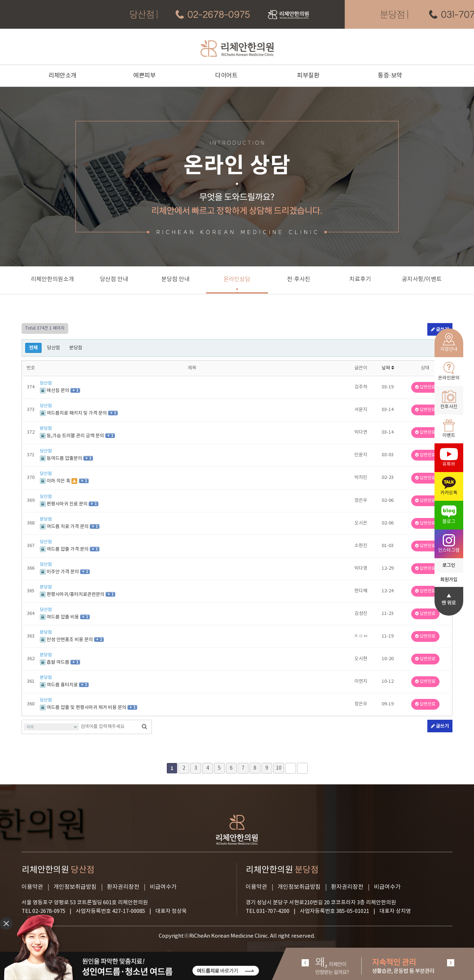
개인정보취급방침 (75, 887)
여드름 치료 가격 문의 (65, 527)
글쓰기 (440, 726)
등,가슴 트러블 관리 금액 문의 (73, 436)
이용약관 (32, 887)
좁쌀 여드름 (55, 662)
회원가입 (449, 580)
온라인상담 (237, 279)
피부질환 (308, 76)
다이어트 (226, 76)
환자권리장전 (123, 887)
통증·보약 (390, 76)
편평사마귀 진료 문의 (64, 504)
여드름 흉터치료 (59, 685)
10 (279, 768)
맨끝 (302, 768)
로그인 (449, 565)
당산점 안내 (114, 279)
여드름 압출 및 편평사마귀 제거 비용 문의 (84, 708)
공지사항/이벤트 (422, 279)
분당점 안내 (175, 279)
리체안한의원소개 (52, 279)
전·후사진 (299, 279)
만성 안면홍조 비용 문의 (67, 640)
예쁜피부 (144, 76)
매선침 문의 (55, 391)
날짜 (388, 368)
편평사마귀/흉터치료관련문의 (73, 595)
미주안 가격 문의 (60, 572)
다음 (291, 768)
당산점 (54, 348)
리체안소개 (62, 76)
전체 (33, 348)
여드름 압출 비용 (60, 617)
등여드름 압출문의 (62, 459)
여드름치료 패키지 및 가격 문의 (74, 413)
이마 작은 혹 (56, 481)
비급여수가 (163, 887)
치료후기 (360, 279)
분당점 (76, 348)
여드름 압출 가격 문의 (65, 549)
